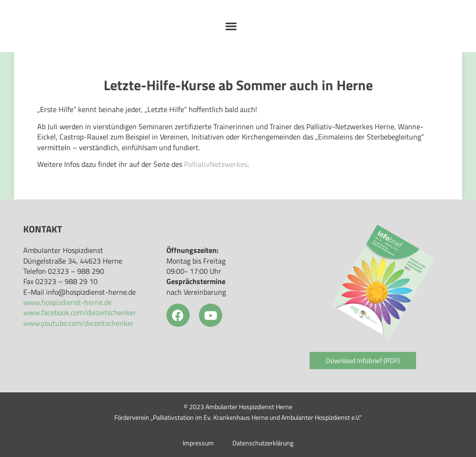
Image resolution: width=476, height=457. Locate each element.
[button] (231, 26)
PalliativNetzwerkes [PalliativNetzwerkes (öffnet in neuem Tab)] (216, 164)
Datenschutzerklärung (263, 443)
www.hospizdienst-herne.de (67, 302)
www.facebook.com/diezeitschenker (80, 312)
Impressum (198, 443)
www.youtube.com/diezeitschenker (79, 323)
